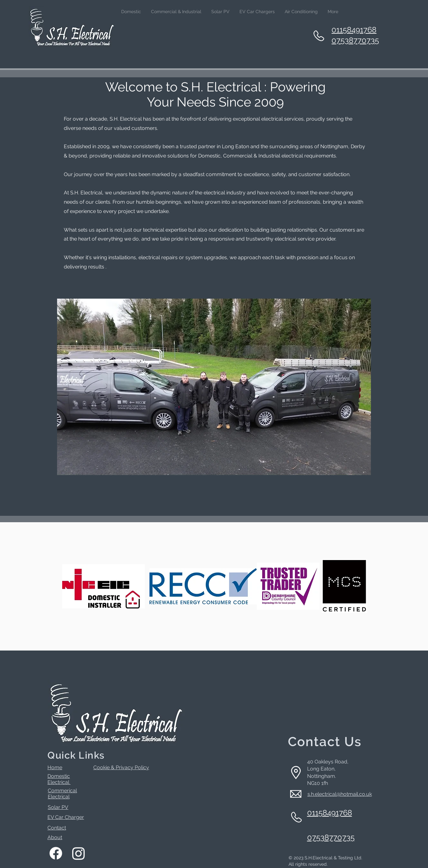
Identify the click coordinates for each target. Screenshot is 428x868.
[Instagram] (79, 853)
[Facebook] (56, 853)
